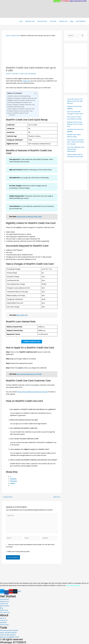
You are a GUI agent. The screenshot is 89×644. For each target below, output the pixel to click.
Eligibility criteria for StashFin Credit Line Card (22, 100)
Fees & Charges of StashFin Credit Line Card (22, 105)
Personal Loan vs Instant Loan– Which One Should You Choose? (75, 142)
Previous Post (7, 497)
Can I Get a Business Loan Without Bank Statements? (76, 149)
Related (13, 115)
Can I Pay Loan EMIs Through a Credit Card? (75, 113)
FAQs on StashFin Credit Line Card (19, 113)
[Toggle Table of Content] (36, 94)
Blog (72, 21)
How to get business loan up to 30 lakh (30, 375)
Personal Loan (42, 21)
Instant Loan (63, 21)
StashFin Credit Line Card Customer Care (21, 111)
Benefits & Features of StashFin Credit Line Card (23, 98)
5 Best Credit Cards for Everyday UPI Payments (75, 155)
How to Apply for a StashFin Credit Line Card (22, 109)
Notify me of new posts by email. (18, 553)
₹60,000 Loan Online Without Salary (74, 136)
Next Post (57, 497)
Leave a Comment (12, 74)
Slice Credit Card (22, 315)
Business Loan (30, 21)
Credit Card (24, 74)
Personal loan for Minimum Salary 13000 (30, 217)
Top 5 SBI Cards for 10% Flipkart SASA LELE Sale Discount (75, 101)
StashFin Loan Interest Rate (17, 107)
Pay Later (53, 21)
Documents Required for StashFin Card (20, 102)
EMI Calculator (81, 21)
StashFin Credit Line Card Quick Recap (20, 96)
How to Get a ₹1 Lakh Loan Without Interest (74, 118)
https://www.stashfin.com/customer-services (33, 392)
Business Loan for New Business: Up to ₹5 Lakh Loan (75, 124)
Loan (21, 21)
